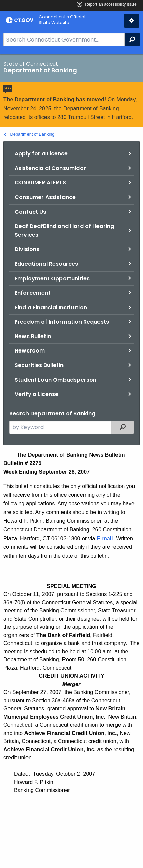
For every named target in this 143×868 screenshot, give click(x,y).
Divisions (27, 249)
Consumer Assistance (45, 197)
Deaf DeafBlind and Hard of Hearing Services (64, 231)
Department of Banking (32, 134)
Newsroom (30, 351)
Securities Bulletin (39, 365)
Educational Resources (46, 264)
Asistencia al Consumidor (50, 168)
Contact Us (30, 212)
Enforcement (33, 293)
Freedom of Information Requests (62, 322)
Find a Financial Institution (51, 307)
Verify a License (37, 394)
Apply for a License (41, 154)
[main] (71, 461)
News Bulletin (33, 336)
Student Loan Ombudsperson (56, 380)
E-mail (105, 538)
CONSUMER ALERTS (40, 183)
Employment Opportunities (52, 279)
